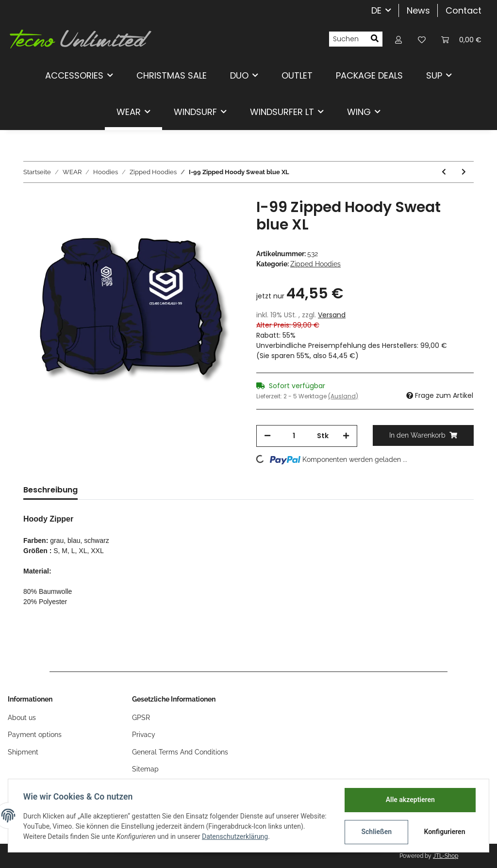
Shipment (23, 752)
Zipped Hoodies (315, 264)
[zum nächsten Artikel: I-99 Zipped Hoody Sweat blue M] (464, 172)
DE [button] (376, 10)
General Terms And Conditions (180, 752)
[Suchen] (348, 39)
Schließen (376, 832)
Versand (332, 315)
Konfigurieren (444, 832)
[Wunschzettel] (422, 39)
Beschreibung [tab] (50, 490)
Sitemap (145, 769)
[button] (398, 39)
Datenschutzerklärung (258, 836)
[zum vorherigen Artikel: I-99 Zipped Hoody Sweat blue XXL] (444, 172)
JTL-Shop (446, 856)
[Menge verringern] (267, 436)
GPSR (141, 718)
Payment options (35, 735)
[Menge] (294, 436)
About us (22, 718)
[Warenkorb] (461, 39)
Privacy (144, 735)
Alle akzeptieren (409, 800)
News (418, 10)
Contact (464, 10)
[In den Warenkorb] (423, 435)
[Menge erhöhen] (346, 436)
